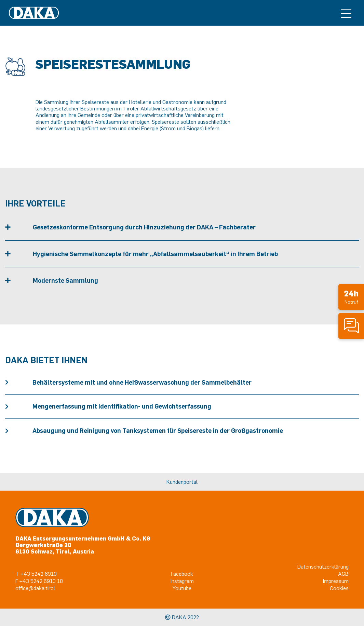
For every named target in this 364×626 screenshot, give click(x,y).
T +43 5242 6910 (36, 574)
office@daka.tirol (35, 588)
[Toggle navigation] (346, 13)
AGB (343, 574)
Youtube (182, 588)
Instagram (182, 581)
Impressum (336, 581)
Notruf (351, 297)
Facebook (182, 574)
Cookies (339, 588)
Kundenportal (182, 482)
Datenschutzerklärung (323, 567)
